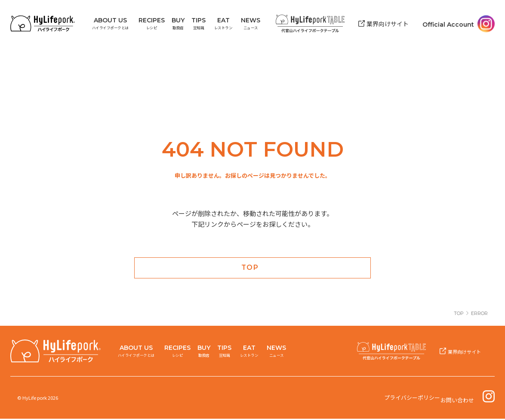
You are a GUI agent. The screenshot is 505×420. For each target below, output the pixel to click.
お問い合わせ (460, 399)
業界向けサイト (388, 22)
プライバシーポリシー (413, 399)
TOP (459, 315)
